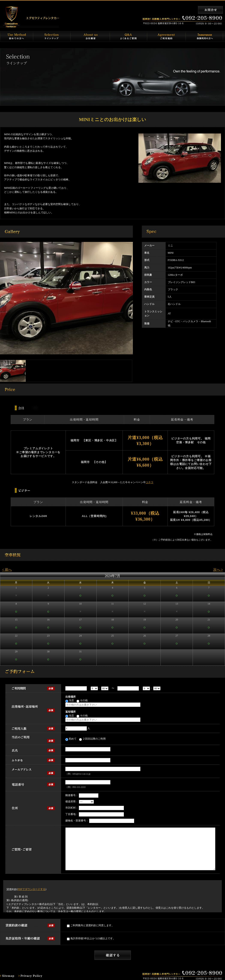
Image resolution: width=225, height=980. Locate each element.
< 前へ (7, 570)
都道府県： (72, 802)
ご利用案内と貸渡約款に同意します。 (90, 926)
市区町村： (72, 808)
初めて (71, 739)
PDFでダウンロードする (31, 889)
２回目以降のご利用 (92, 739)
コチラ (150, 482)
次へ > (218, 570)
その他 (82, 701)
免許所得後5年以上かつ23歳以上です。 (91, 939)
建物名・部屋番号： (77, 821)
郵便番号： (72, 795)
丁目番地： (72, 814)
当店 (70, 701)
